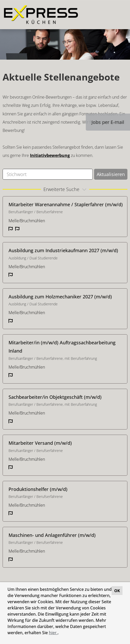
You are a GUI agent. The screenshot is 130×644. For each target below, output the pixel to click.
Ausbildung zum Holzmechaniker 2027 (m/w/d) (60, 297)
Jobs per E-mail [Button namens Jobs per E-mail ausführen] (108, 122)
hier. (53, 633)
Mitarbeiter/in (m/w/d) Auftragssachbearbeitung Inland (62, 347)
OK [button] (117, 591)
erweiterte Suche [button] (66, 189)
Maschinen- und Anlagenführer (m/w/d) (52, 535)
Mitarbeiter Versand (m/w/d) (40, 443)
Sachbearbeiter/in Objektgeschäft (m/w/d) (55, 397)
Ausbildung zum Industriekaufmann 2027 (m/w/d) (63, 250)
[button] (60, 633)
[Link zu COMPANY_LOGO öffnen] (41, 15)
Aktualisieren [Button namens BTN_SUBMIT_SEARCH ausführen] (111, 174)
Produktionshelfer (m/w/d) (38, 489)
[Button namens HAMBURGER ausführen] (117, 15)
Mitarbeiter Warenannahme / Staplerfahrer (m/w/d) (66, 204)
